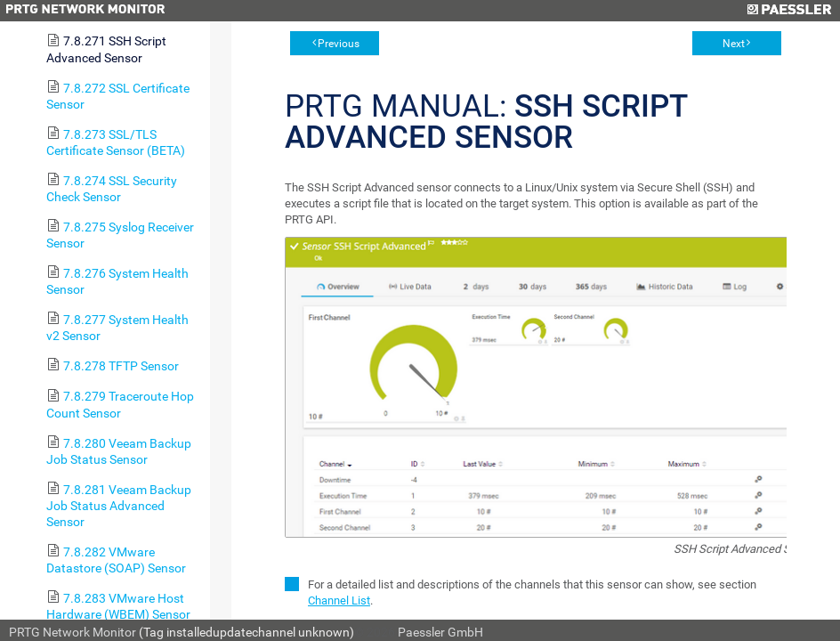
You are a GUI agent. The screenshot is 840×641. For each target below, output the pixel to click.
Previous (339, 44)
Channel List (339, 600)
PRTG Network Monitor (73, 632)
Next (734, 44)
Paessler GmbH (440, 632)
